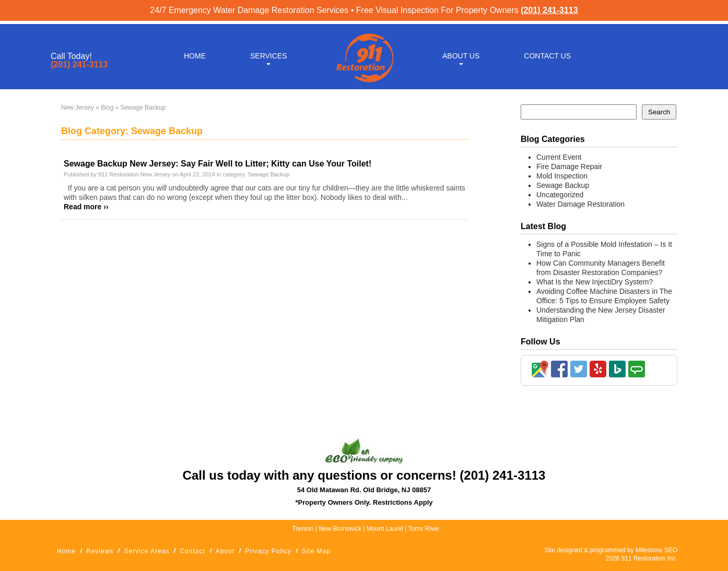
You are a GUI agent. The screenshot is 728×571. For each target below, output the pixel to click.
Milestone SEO (656, 550)
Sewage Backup (269, 174)
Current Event (559, 157)
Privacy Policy (268, 551)
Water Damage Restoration (580, 204)
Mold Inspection (562, 176)
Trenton (303, 529)
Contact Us (547, 53)
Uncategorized (560, 195)
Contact (192, 551)
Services (269, 53)
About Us (461, 53)
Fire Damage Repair (569, 166)
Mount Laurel (386, 529)
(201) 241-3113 (549, 10)
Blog (107, 108)
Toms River (424, 529)
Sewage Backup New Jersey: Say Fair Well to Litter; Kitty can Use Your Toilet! (218, 164)
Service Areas (146, 551)
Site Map (316, 551)
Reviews (100, 551)
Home (195, 53)
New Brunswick (340, 529)
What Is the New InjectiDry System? (595, 282)
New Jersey (78, 108)
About (225, 551)
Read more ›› (86, 207)
